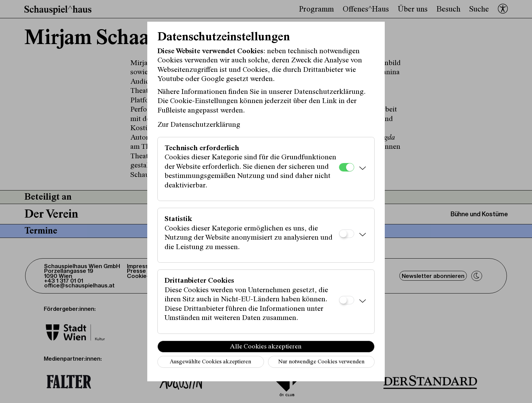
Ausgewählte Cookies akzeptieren (210, 362)
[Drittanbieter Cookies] (347, 300)
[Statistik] (347, 234)
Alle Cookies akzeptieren (266, 347)
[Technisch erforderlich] (347, 167)
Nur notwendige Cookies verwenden (321, 362)
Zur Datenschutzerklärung (199, 125)
